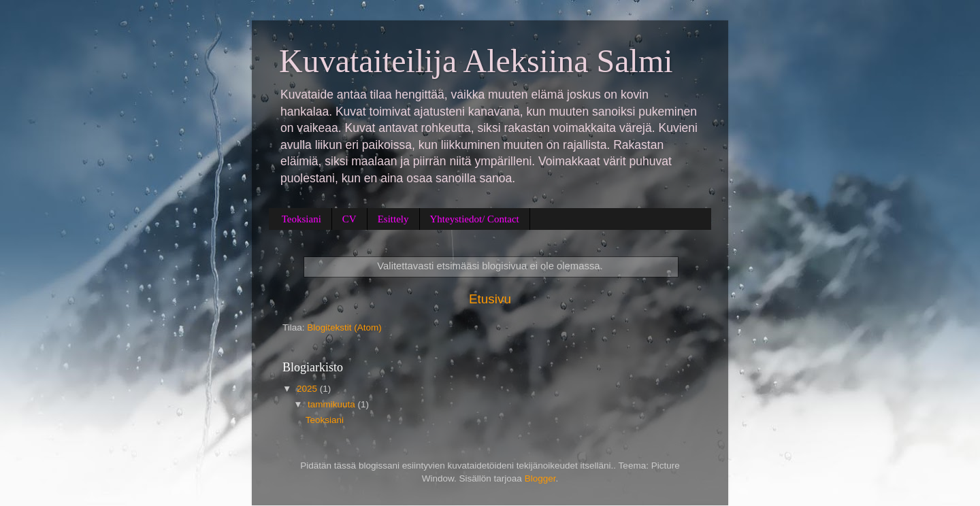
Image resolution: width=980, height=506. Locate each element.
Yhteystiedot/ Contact (475, 219)
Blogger (540, 478)
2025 (308, 389)
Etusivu (490, 299)
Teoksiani (301, 219)
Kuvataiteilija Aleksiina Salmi (476, 61)
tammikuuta (333, 404)
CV (349, 219)
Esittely (393, 219)
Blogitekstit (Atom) (344, 327)
